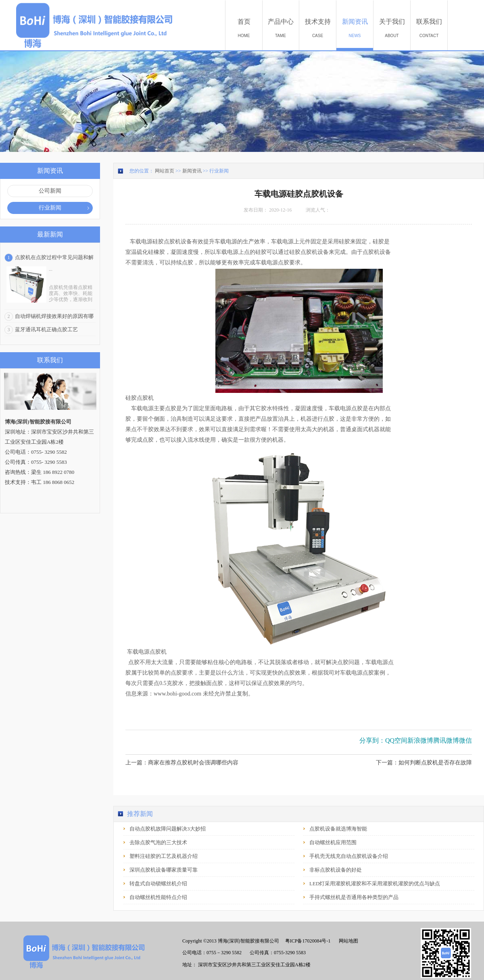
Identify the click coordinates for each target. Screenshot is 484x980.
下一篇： (424, 763)
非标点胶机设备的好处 (336, 870)
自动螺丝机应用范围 (333, 842)
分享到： (372, 740)
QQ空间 (396, 740)
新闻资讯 (192, 171)
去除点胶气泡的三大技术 (158, 842)
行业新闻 (219, 171)
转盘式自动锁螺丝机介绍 (158, 883)
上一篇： (182, 763)
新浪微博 (420, 740)
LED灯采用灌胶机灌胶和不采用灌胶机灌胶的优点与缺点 (375, 883)
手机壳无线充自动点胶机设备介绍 (349, 856)
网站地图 (347, 941)
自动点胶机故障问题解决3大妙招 (168, 829)
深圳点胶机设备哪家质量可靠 (164, 870)
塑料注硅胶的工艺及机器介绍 (164, 856)
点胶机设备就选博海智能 (338, 829)
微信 (465, 740)
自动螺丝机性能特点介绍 (158, 897)
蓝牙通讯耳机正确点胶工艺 (46, 329)
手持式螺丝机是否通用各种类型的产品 (354, 897)
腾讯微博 (446, 740)
